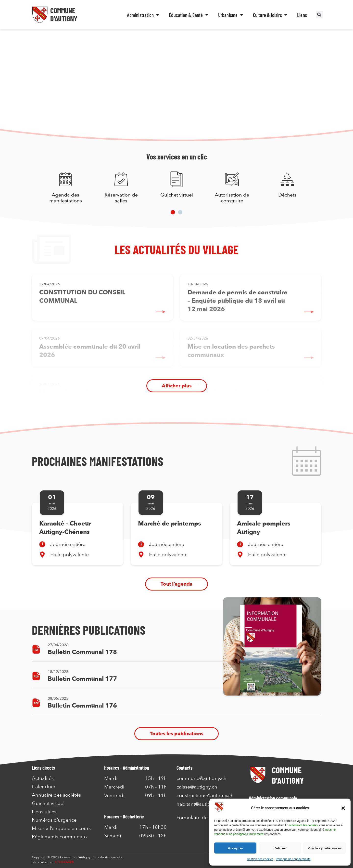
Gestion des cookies (260, 859)
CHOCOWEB (64, 862)
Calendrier (44, 787)
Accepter (235, 848)
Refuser (280, 848)
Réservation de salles (121, 198)
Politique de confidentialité (293, 859)
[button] (343, 808)
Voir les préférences (325, 848)
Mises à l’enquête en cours (61, 829)
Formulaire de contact (201, 818)
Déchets (287, 195)
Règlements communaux (60, 837)
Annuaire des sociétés (56, 795)
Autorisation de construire (232, 198)
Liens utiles (44, 812)
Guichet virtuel (176, 195)
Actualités (43, 778)
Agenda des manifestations (66, 198)
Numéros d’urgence (54, 820)
